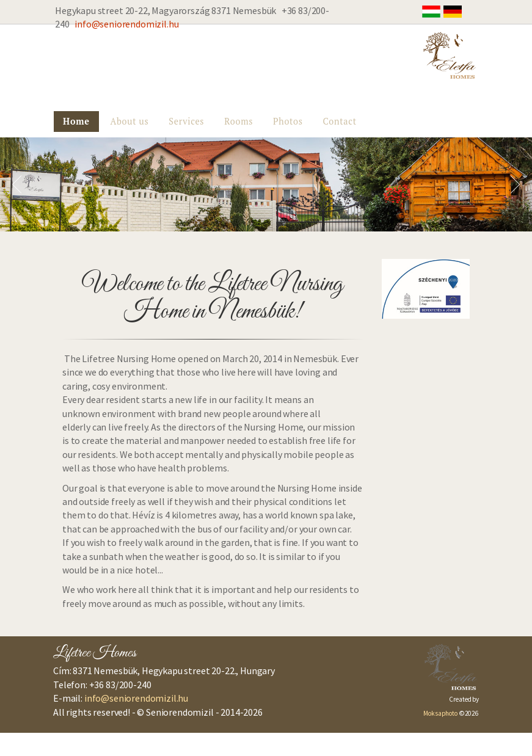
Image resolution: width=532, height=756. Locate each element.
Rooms (239, 121)
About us (129, 121)
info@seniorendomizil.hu (126, 24)
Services (186, 121)
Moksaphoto (440, 713)
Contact (340, 121)
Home (76, 121)
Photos (288, 121)
